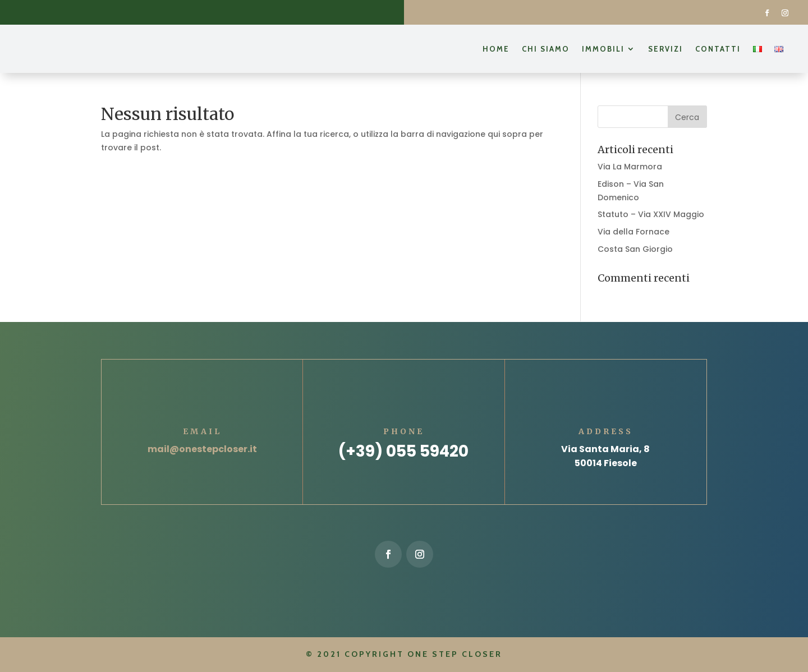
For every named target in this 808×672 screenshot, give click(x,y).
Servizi (665, 49)
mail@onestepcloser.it (202, 449)
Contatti (718, 49)
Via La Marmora (630, 167)
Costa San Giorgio (635, 249)
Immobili (603, 49)
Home (496, 49)
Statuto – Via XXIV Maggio (651, 214)
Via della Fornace (633, 232)
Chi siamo (546, 49)
